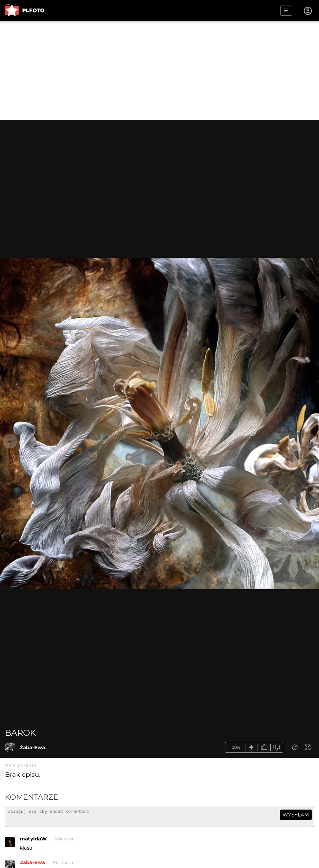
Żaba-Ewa (32, 747)
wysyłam (296, 815)
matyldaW (33, 842)
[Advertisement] (159, 71)
